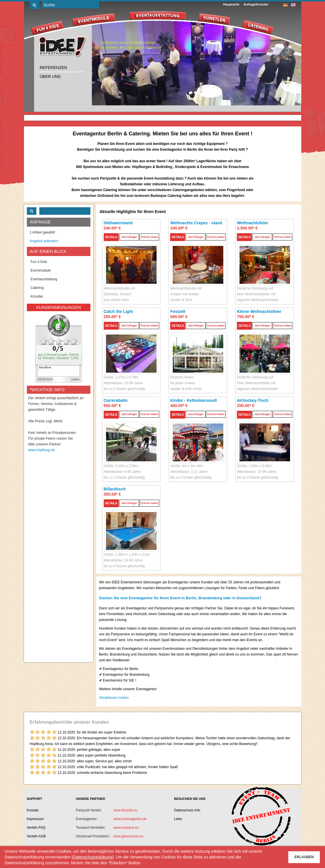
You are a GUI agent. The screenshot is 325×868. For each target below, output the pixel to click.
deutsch (286, 5)
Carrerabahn (116, 400)
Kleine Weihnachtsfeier (259, 311)
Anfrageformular (256, 4)
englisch (293, 5)
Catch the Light (118, 311)
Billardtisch (115, 489)
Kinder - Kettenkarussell (193, 400)
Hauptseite (231, 4)
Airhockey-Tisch (253, 400)
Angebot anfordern (44, 241)
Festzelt (178, 311)
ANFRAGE (40, 222)
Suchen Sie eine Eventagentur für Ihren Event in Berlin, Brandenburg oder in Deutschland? (180, 598)
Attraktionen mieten (114, 698)
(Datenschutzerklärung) (93, 857)
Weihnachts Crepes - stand (196, 223)
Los (35, 5)
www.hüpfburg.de (42, 450)
